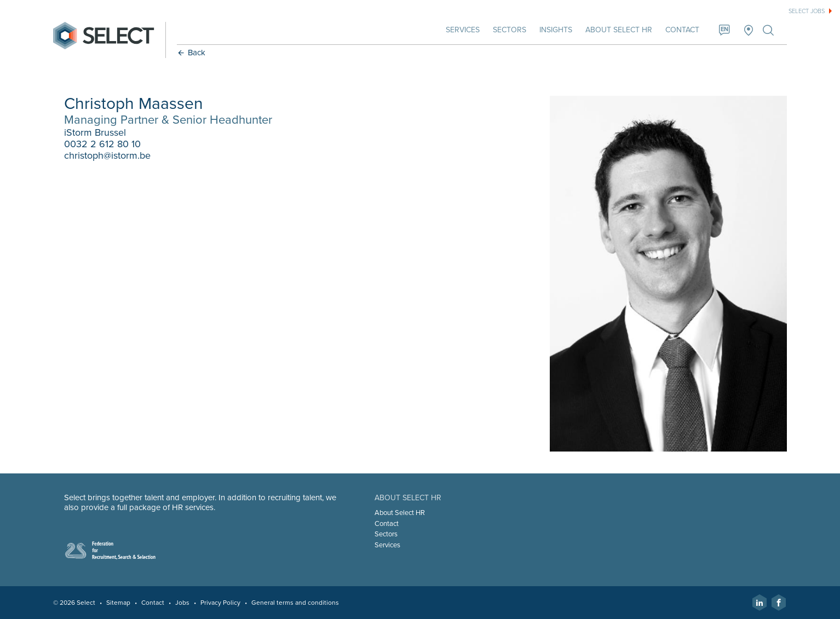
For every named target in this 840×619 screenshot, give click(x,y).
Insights (556, 30)
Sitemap (118, 603)
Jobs (182, 603)
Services (463, 30)
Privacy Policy (220, 603)
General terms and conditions (295, 603)
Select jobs (807, 11)
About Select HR (619, 30)
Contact (682, 30)
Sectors (510, 30)
